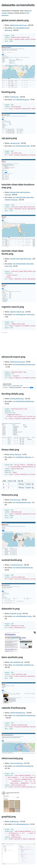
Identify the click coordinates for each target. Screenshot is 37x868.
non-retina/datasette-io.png (22, 616)
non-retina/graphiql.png (21, 824)
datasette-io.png (16, 614)
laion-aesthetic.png (17, 662)
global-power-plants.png (18, 25)
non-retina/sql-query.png (21, 146)
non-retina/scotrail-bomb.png (23, 568)
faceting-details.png (17, 399)
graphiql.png (14, 822)
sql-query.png (15, 143)
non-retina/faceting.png (21, 100)
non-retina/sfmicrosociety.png (23, 766)
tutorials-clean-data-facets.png (20, 259)
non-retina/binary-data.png (22, 457)
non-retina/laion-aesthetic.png (23, 665)
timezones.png (15, 500)
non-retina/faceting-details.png (23, 401)
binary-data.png (15, 455)
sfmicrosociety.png (16, 763)
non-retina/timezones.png (22, 502)
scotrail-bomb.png (16, 565)
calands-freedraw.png (17, 713)
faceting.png (14, 97)
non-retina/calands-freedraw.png (24, 715)
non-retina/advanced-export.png (24, 365)
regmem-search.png (17, 312)
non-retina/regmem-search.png (24, 315)
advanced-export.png (17, 362)
